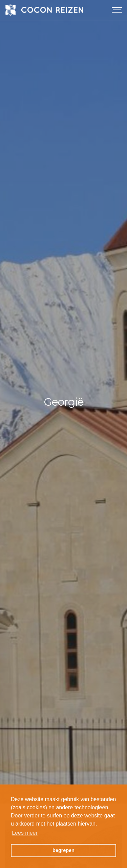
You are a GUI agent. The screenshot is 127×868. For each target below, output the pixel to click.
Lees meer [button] (25, 833)
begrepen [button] (63, 850)
